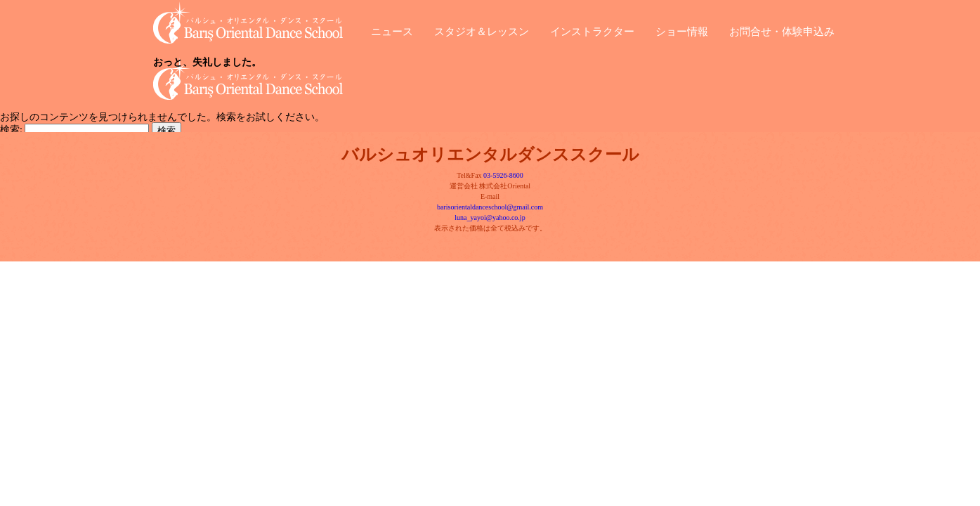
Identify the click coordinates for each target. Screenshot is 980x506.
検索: (11, 130)
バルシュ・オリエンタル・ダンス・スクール (259, 22)
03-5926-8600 (503, 175)
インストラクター (592, 30)
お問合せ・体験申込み (782, 30)
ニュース (392, 30)
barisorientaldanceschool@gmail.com (490, 207)
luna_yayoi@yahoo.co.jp (490, 218)
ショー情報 (682, 30)
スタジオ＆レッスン (482, 30)
